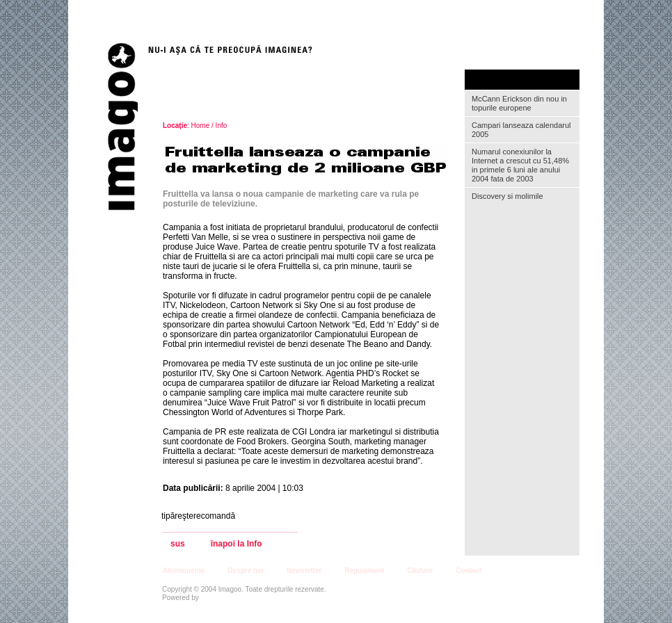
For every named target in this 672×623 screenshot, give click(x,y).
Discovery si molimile (507, 196)
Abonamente (184, 571)
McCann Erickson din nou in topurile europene (519, 103)
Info (222, 126)
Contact (469, 571)
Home (201, 126)
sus (178, 544)
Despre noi (246, 571)
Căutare (420, 571)
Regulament (364, 571)
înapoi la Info (237, 544)
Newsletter (304, 571)
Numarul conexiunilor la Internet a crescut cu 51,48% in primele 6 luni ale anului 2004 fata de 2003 (520, 165)
